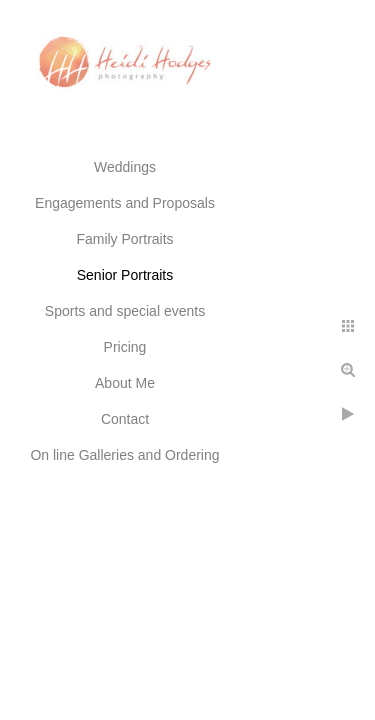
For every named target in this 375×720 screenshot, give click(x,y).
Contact (125, 419)
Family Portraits (124, 239)
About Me (125, 383)
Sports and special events (125, 311)
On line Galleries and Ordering (124, 455)
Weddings (125, 167)
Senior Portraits (125, 275)
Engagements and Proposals (125, 203)
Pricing (125, 347)
